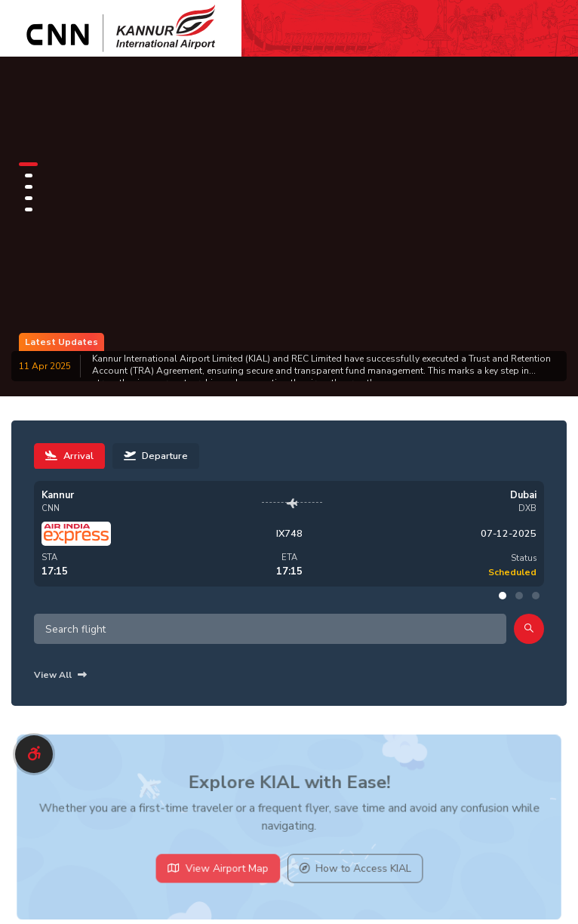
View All (60, 675)
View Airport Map (220, 873)
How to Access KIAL (352, 873)
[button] (28, 164)
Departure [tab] (156, 456)
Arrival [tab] (69, 456)
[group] (289, 366)
